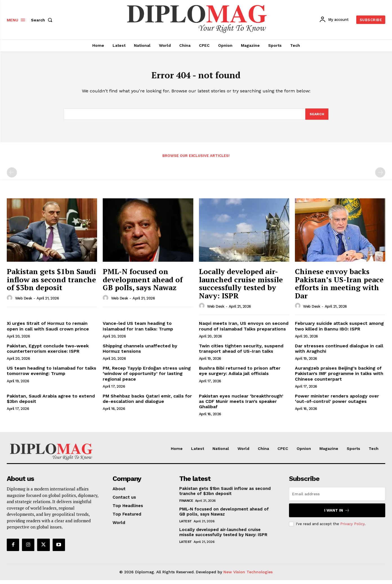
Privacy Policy (352, 528)
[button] (43, 20)
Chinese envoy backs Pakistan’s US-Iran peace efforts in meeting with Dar (339, 287)
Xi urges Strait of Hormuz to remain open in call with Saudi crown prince (48, 330)
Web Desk (24, 302)
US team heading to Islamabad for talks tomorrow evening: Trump (51, 375)
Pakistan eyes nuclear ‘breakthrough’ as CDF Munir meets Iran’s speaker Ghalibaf (241, 405)
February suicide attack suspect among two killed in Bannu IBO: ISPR (339, 330)
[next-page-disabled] (380, 176)
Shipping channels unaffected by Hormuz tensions (140, 352)
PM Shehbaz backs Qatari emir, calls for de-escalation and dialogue (147, 402)
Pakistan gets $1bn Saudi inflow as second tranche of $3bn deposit (51, 283)
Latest (186, 525)
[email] (337, 498)
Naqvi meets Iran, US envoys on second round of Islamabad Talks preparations (244, 330)
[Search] (317, 117)
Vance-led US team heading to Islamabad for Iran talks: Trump (138, 330)
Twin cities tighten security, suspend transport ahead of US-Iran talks (241, 352)
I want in (337, 514)
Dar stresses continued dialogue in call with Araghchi (339, 352)
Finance (186, 505)
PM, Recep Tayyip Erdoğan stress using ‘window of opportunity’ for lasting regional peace (147, 377)
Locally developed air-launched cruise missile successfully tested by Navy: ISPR (241, 287)
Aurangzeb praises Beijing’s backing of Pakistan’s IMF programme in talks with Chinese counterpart (339, 377)
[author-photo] (10, 302)
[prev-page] (12, 176)
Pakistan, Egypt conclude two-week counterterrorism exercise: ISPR (48, 352)
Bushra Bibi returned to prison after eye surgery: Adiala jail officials (240, 375)
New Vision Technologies (248, 576)
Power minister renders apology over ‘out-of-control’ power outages (337, 402)
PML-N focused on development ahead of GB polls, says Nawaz (143, 283)
